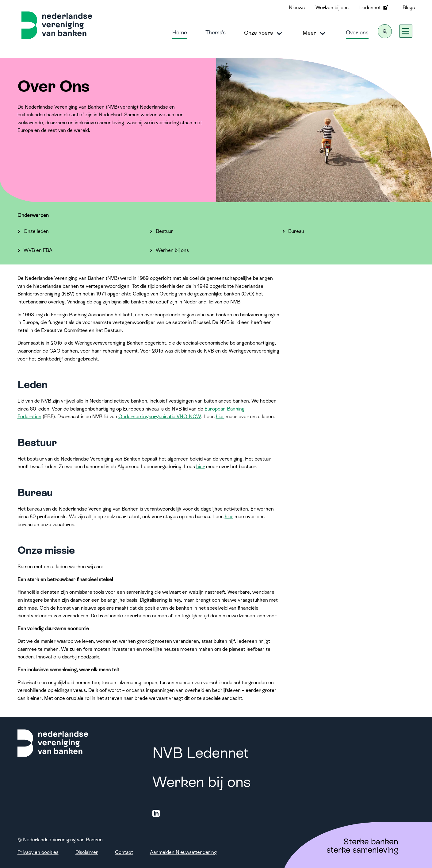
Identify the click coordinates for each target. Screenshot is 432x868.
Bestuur (164, 231)
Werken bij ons (332, 8)
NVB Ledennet (201, 753)
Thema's (216, 32)
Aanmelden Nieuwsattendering (183, 852)
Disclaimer (87, 852)
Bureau (296, 231)
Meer (315, 33)
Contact (124, 852)
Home (180, 32)
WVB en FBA (38, 250)
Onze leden (36, 231)
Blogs (409, 8)
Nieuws (297, 8)
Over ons (357, 32)
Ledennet (374, 7)
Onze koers (264, 33)
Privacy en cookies (38, 852)
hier (220, 417)
